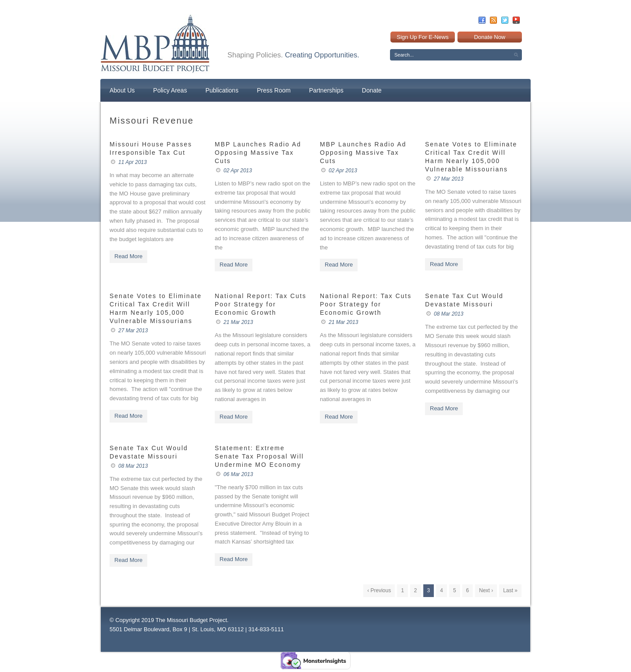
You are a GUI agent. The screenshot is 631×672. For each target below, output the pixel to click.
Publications (222, 90)
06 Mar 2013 (238, 474)
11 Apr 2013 (133, 162)
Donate (372, 90)
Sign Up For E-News (422, 37)
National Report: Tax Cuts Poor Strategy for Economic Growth (261, 304)
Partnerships (326, 90)
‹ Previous (379, 590)
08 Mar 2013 (448, 314)
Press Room (274, 90)
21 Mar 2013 (238, 322)
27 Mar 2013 (448, 179)
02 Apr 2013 (238, 171)
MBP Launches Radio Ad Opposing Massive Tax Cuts (258, 153)
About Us (122, 90)
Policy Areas (170, 90)
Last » (510, 590)
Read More (128, 256)
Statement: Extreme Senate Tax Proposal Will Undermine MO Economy (259, 456)
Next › (486, 590)
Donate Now (490, 37)
